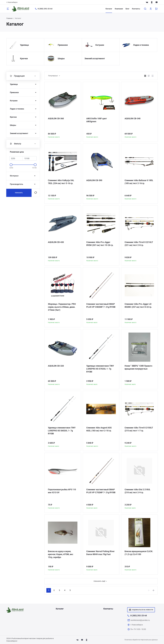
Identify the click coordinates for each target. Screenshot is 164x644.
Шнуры (61, 58)
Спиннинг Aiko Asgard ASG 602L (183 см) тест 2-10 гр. (99, 429)
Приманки (63, 45)
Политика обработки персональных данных (141, 640)
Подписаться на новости (141, 610)
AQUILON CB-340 (133, 118)
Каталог (109, 9)
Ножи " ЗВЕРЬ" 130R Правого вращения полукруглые (138, 367)
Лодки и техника (141, 45)
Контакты (136, 9)
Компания (119, 9)
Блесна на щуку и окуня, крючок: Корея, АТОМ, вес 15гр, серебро (61, 554)
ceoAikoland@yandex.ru (140, 620)
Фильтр (23, 144)
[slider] (11, 165)
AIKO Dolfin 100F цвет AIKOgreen (97, 120)
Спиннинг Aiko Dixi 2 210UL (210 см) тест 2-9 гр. (137, 491)
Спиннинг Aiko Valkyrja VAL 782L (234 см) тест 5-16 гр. (61, 182)
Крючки (24, 58)
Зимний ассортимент (95, 58)
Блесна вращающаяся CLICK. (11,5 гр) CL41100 (139, 553)
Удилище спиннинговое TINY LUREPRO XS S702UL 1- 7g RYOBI (100, 369)
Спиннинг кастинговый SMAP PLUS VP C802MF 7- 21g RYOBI (101, 305)
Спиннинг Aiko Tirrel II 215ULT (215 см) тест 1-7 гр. (139, 429)
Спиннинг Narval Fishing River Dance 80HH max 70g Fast (100, 553)
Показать (19, 193)
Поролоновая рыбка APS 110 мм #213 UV (62, 491)
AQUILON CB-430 (56, 242)
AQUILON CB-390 (94, 180)
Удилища (24, 45)
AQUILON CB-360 (56, 118)
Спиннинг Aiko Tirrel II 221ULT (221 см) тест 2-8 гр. (139, 244)
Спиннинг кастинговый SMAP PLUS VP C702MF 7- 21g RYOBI (101, 491)
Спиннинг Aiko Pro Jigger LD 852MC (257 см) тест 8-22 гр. (138, 305)
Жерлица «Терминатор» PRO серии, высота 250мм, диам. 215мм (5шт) (62, 307)
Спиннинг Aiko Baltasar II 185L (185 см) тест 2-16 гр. (139, 182)
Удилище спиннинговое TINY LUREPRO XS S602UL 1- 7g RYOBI (62, 431)
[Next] (153, 590)
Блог (127, 9)
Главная (9, 18)
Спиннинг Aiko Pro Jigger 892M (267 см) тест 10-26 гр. (100, 244)
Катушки (100, 45)
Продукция (23, 76)
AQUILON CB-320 (56, 366)
